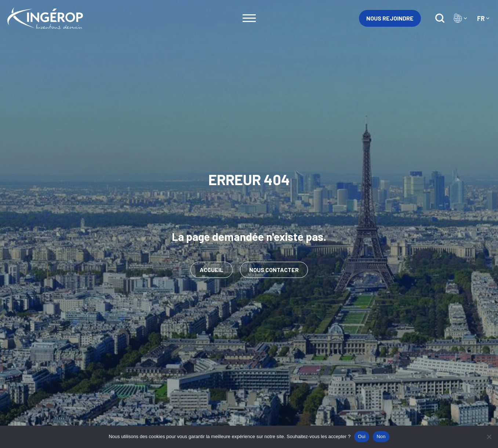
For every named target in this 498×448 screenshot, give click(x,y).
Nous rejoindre (390, 18)
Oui (362, 436)
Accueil (212, 270)
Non (381, 436)
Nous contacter (274, 270)
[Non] (489, 437)
